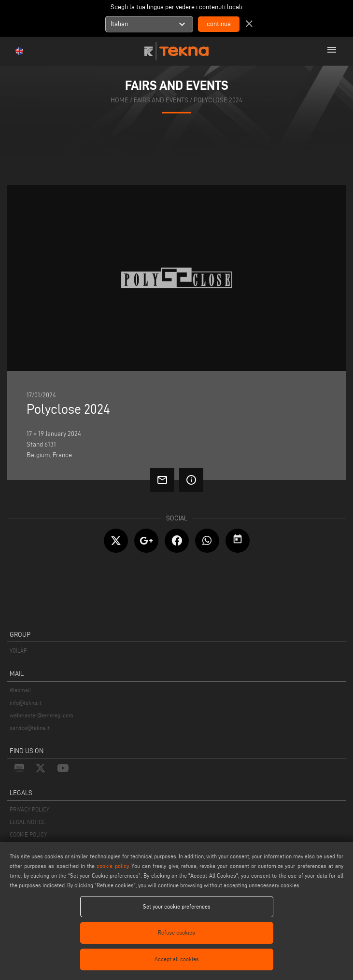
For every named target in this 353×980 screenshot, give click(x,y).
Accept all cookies (177, 959)
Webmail (20, 690)
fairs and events (161, 100)
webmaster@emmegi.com (42, 715)
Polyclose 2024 (218, 100)
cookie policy (112, 866)
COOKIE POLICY (28, 834)
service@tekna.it (30, 728)
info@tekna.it (26, 703)
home (120, 100)
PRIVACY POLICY (29, 809)
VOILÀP (18, 651)
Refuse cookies (176, 932)
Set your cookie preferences (177, 906)
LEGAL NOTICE (28, 822)
